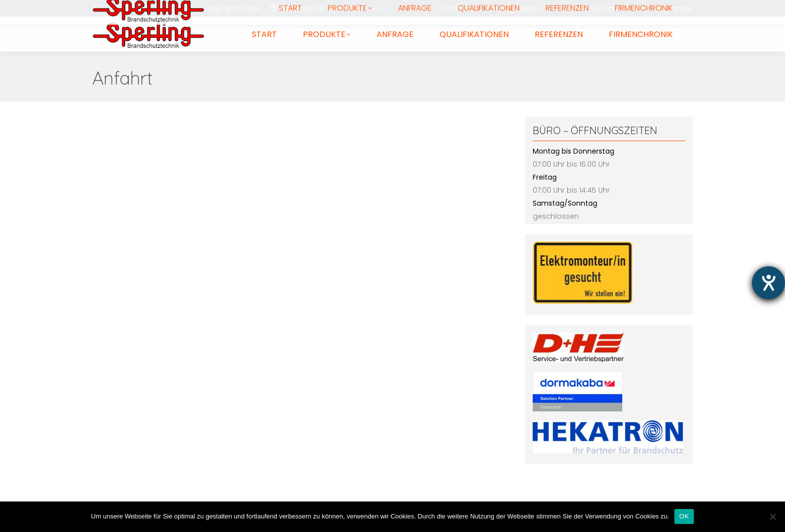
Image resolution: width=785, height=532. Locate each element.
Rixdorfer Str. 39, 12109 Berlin (330, 8)
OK (684, 516)
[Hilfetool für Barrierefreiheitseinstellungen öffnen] (768, 283)
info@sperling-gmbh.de (215, 8)
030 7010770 (126, 8)
